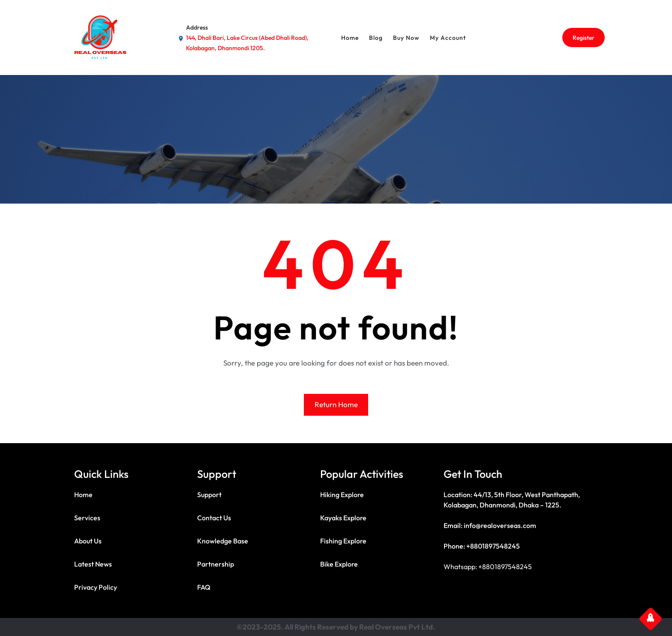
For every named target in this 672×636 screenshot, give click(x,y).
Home (83, 495)
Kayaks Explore (343, 518)
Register (583, 38)
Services (87, 518)
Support (209, 495)
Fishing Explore (343, 541)
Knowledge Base (223, 541)
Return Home (336, 404)
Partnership (216, 564)
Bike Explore (339, 564)
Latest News (93, 564)
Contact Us (214, 518)
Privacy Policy (96, 587)
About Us (88, 541)
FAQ (204, 587)
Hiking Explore (342, 495)
